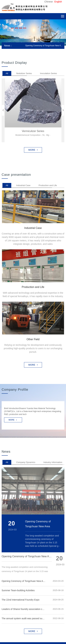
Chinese (49, 2)
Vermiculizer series (33, 131)
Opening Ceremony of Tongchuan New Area (44, 46)
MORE (33, 150)
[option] (33, 32)
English (58, 2)
